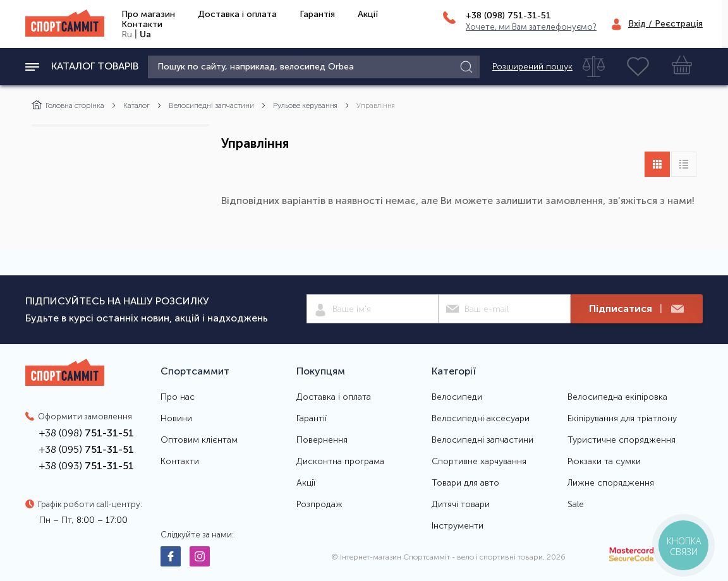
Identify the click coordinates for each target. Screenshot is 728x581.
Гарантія (317, 14)
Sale (576, 505)
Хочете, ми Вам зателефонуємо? (531, 27)
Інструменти (458, 526)
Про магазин (148, 14)
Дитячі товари (461, 505)
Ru (127, 34)
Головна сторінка (68, 105)
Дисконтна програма (340, 462)
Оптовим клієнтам (199, 440)
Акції (368, 14)
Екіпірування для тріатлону (622, 419)
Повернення (322, 440)
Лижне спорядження (611, 483)
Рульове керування (305, 105)
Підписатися (636, 309)
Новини (176, 419)
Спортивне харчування (479, 462)
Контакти (142, 24)
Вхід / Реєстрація (665, 24)
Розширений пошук (532, 67)
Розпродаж (319, 505)
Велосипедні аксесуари (481, 419)
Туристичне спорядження (622, 440)
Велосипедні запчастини (211, 105)
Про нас (178, 397)
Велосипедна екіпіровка (617, 397)
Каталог (136, 105)
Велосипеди (457, 397)
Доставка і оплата (237, 14)
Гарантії (312, 419)
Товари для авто (465, 483)
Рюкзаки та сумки (604, 462)
